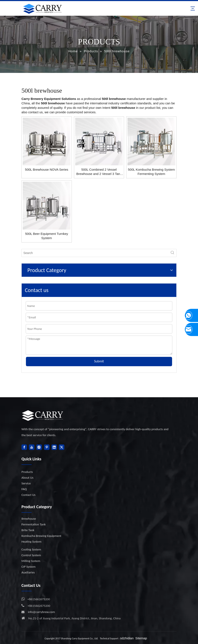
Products (27, 472)
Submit (99, 361)
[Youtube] (32, 447)
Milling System (31, 561)
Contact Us (28, 495)
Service (26, 483)
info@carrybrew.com (41, 612)
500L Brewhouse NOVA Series (47, 170)
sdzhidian (127, 638)
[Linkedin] (54, 447)
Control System (31, 555)
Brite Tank (28, 530)
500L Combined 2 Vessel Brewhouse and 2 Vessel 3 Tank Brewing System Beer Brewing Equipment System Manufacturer (99, 172)
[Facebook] (24, 447)
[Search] (95, 253)
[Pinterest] (47, 447)
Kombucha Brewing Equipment (41, 536)
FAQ (24, 489)
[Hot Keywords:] (173, 253)
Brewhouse (29, 519)
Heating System (31, 542)
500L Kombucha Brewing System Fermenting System (151, 172)
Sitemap (141, 638)
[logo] (43, 415)
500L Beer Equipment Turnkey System (47, 236)
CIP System (28, 567)
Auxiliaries (28, 572)
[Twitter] (62, 447)
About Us (27, 478)
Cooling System (31, 549)
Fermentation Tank (34, 524)
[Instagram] (39, 447)
